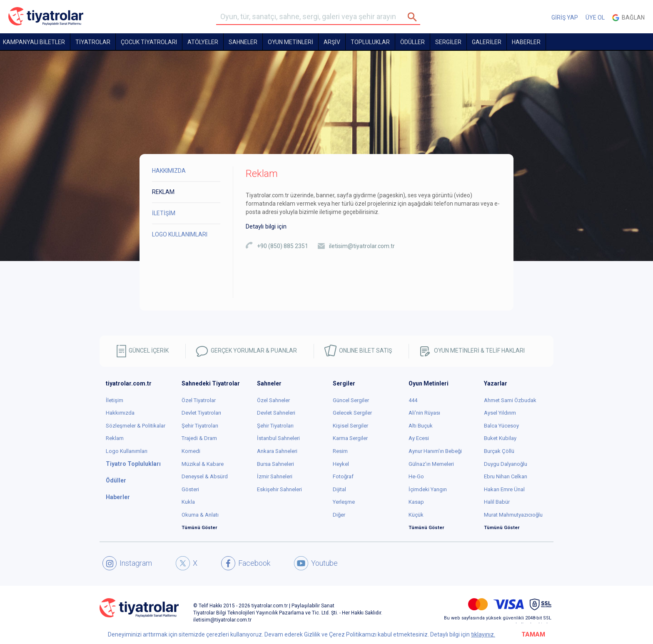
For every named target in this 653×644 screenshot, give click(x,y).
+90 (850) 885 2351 (283, 246)
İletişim (115, 400)
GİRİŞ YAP (565, 17)
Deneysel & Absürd (205, 476)
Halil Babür (497, 502)
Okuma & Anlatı (200, 515)
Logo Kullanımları (127, 451)
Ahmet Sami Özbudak (510, 400)
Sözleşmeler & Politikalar (136, 426)
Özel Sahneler (273, 400)
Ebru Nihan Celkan (506, 476)
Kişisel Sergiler (350, 426)
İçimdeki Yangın (428, 489)
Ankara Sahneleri (277, 451)
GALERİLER (487, 42)
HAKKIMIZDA (169, 171)
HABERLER (526, 42)
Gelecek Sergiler (352, 413)
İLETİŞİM (164, 213)
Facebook (246, 563)
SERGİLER (448, 42)
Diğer (339, 515)
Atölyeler (203, 42)
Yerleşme (344, 502)
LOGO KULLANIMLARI (180, 234)
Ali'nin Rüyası (424, 413)
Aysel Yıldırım (500, 413)
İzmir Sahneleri (275, 476)
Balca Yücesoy (501, 426)
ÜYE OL (595, 17)
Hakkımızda (120, 413)
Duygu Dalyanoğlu (506, 464)
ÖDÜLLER (412, 42)
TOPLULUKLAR (370, 42)
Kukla (188, 502)
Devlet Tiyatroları (201, 413)
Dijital (339, 489)
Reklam (115, 438)
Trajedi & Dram (199, 438)
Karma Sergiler (350, 438)
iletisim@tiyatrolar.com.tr (362, 246)
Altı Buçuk (421, 426)
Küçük (416, 515)
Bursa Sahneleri (275, 464)
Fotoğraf (343, 476)
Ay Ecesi (419, 438)
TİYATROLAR (93, 42)
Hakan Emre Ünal (504, 489)
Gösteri (190, 489)
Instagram (127, 563)
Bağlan (628, 18)
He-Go (416, 476)
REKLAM (163, 192)
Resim (340, 451)
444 (413, 400)
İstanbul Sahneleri (278, 438)
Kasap (416, 502)
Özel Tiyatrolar (199, 400)
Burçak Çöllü (499, 451)
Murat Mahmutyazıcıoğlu (513, 515)
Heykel (341, 464)
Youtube (316, 563)
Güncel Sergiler (351, 400)
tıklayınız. (483, 634)
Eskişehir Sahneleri (279, 489)
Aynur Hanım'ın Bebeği (435, 451)
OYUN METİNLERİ (290, 42)
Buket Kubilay (500, 438)
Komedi (191, 451)
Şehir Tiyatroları (200, 426)
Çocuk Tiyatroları (149, 42)
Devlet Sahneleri (276, 413)
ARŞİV (332, 42)
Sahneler (243, 42)
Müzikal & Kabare (203, 464)
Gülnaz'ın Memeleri (431, 464)
